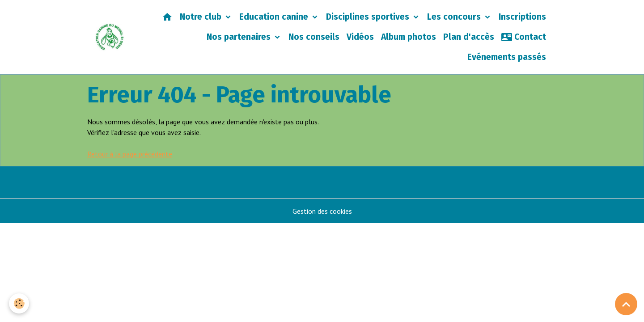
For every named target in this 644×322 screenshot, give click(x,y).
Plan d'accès (469, 37)
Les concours (455, 17)
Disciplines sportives (369, 17)
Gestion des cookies (322, 211)
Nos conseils (314, 37)
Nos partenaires (240, 37)
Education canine (275, 17)
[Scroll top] (626, 304)
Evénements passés (507, 57)
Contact (524, 37)
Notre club (202, 17)
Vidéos (360, 37)
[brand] (110, 37)
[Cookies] (19, 303)
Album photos (409, 37)
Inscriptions (522, 17)
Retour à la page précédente (130, 154)
